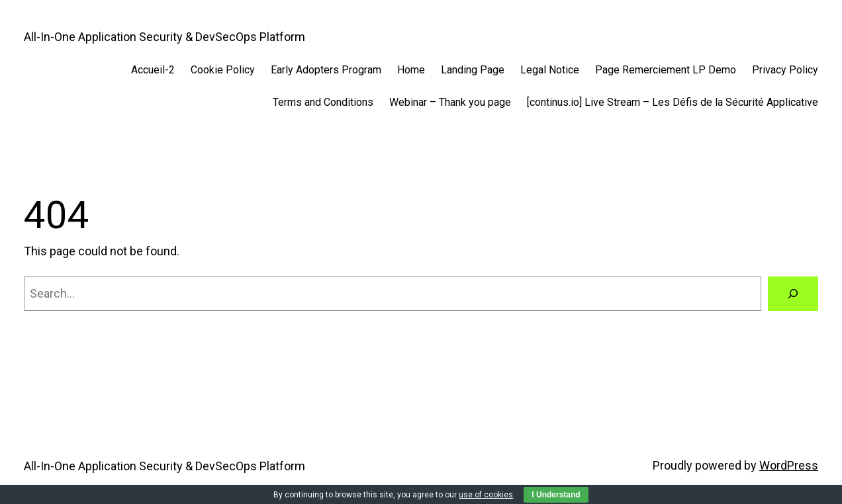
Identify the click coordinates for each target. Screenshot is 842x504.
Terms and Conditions (323, 102)
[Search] (793, 294)
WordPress (789, 465)
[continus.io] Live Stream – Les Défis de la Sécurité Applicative (673, 102)
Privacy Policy (785, 70)
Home (411, 70)
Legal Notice (550, 70)
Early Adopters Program (326, 70)
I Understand (556, 495)
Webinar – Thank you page (450, 102)
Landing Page (473, 70)
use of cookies (486, 495)
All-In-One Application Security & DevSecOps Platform (164, 37)
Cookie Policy (223, 70)
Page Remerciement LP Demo (666, 70)
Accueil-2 (153, 70)
